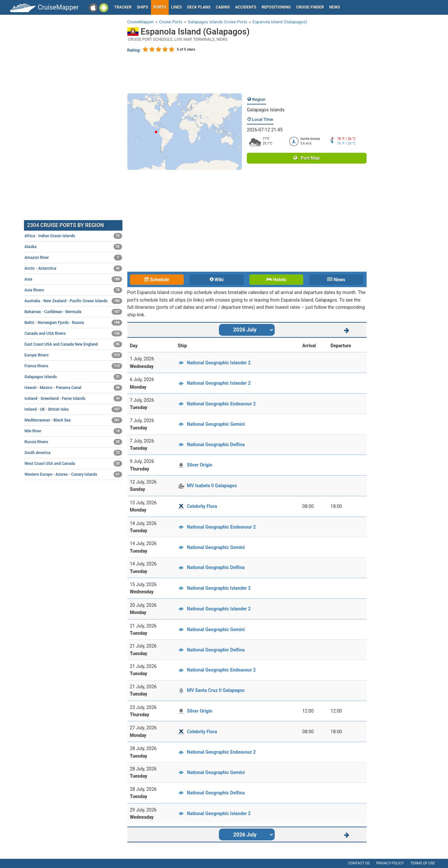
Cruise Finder (310, 7)
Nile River (73, 431)
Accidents (246, 7)
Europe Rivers (73, 355)
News (335, 7)
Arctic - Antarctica (73, 268)
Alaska (73, 247)
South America (73, 453)
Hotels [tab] (276, 280)
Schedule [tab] (157, 280)
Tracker (123, 7)
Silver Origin (200, 465)
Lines (177, 7)
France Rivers (73, 366)
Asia (73, 279)
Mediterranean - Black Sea (73, 420)
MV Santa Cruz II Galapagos (216, 690)
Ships (143, 7)
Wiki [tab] (217, 280)
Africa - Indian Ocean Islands (73, 236)
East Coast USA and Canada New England (73, 344)
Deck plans (199, 7)
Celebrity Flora (202, 506)
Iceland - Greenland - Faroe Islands (73, 399)
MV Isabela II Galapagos (212, 486)
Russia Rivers (73, 442)
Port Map (307, 158)
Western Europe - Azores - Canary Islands (73, 474)
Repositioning (276, 7)
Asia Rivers (73, 290)
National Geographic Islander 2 (219, 363)
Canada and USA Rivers (73, 333)
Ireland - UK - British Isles (73, 409)
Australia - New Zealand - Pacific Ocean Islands (73, 301)
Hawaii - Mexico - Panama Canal (73, 388)
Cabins (223, 7)
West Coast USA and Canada (73, 464)
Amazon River (73, 258)
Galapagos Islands (266, 110)
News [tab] (336, 280)
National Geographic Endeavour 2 (222, 404)
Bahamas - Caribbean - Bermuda (73, 312)
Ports (160, 7)
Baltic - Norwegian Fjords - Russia (73, 323)
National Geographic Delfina (216, 445)
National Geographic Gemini (216, 424)
